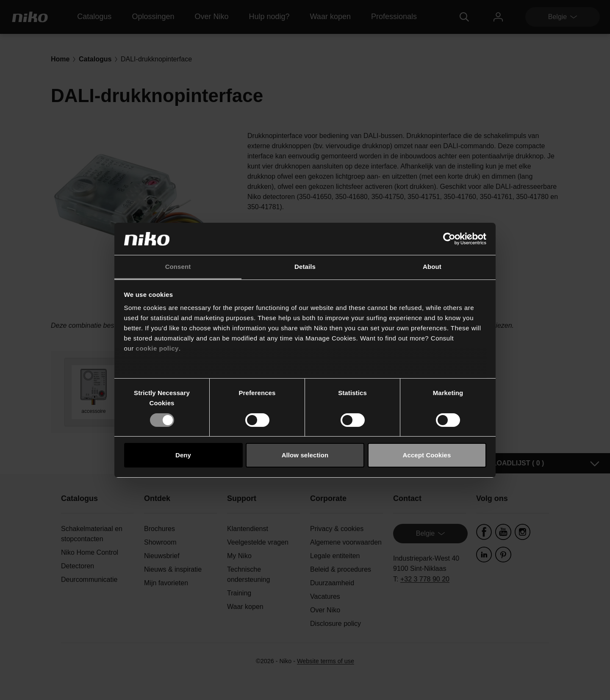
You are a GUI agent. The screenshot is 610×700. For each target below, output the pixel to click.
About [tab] (432, 267)
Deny (183, 455)
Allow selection (305, 455)
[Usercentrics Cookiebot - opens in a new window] (449, 239)
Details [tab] (305, 267)
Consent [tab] (178, 267)
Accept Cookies (427, 455)
